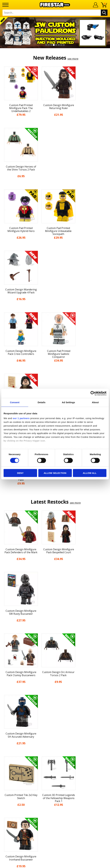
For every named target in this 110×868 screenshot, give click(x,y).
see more (73, 59)
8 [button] (64, 45)
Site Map (55, 747)
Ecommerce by (55, 864)
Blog (55, 713)
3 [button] (51, 45)
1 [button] (46, 45)
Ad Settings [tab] (68, 402)
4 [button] (54, 45)
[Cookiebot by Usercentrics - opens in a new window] (93, 393)
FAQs (55, 764)
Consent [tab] (15, 402)
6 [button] (59, 45)
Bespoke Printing (55, 774)
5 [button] (56, 45)
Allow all (90, 473)
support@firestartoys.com (55, 769)
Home (55, 690)
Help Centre (55, 759)
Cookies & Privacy (55, 730)
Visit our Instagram (55, 802)
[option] (55, 33)
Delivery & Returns (55, 719)
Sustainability (55, 742)
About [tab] (95, 402)
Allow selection (55, 473)
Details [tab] (42, 402)
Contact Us (55, 754)
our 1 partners (21, 418)
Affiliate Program (55, 784)
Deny (20, 473)
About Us (55, 701)
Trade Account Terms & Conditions (55, 779)
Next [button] (107, 33)
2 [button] (49, 45)
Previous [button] (3, 33)
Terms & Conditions (55, 725)
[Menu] (5, 5)
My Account (55, 696)
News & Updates (55, 707)
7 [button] (61, 45)
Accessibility (55, 736)
